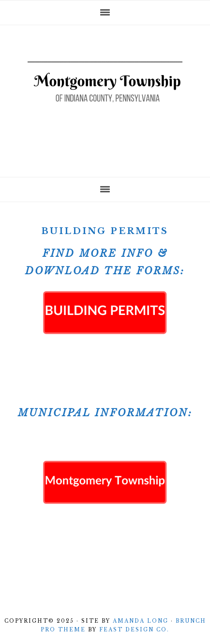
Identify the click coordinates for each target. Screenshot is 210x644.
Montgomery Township (105, 98)
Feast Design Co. (134, 630)
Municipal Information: (105, 413)
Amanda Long (141, 621)
